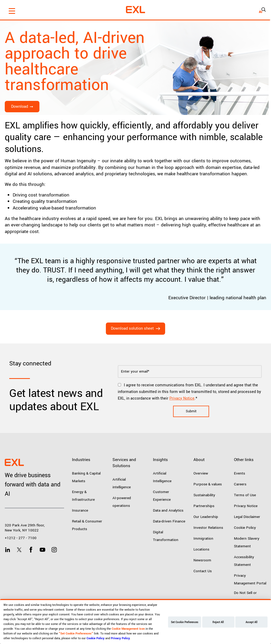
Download (20, 107)
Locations (201, 549)
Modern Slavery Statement (247, 542)
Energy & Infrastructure (83, 496)
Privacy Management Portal (250, 579)
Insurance (80, 510)
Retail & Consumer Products (87, 525)
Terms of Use (245, 495)
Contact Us (203, 571)
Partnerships (204, 506)
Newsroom (202, 560)
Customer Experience (162, 496)
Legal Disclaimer (247, 517)
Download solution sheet (132, 328)
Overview (201, 473)
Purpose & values (208, 484)
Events (240, 473)
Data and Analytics (168, 510)
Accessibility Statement (244, 561)
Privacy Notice (182, 398)
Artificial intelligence (122, 483)
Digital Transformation (166, 536)
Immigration (203, 538)
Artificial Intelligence (162, 477)
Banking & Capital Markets (86, 477)
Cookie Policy (245, 528)
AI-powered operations (122, 502)
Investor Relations (208, 528)
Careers (240, 484)
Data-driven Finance (169, 521)
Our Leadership (206, 517)
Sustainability (204, 495)
